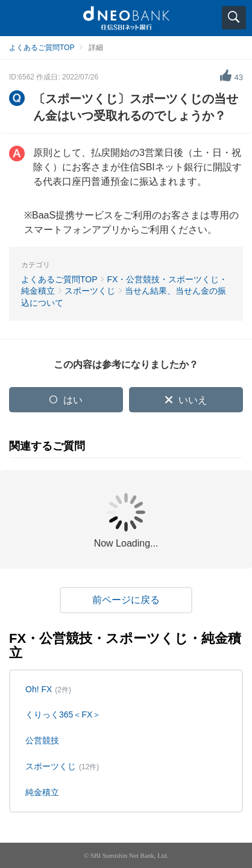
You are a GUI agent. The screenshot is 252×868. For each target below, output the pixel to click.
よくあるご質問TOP (42, 48)
